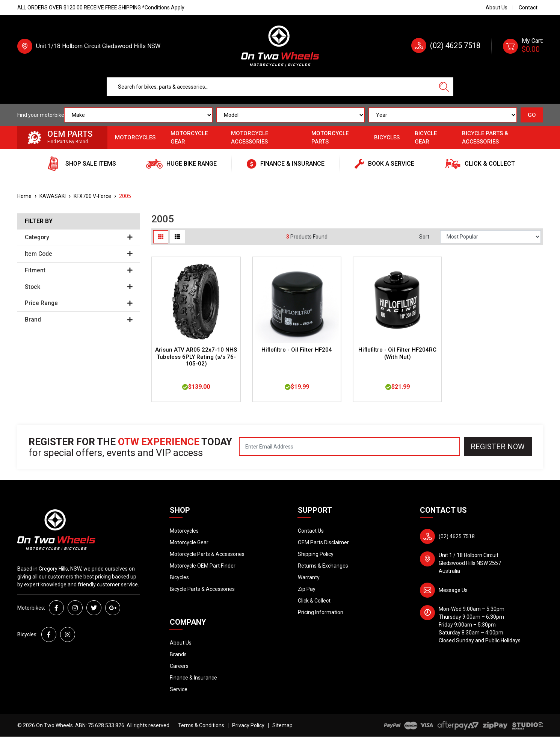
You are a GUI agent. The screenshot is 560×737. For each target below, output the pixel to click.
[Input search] (271, 87)
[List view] (177, 237)
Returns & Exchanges (323, 566)
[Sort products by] (491, 237)
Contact (528, 8)
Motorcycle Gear (189, 138)
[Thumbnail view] (161, 237)
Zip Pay (307, 589)
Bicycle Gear (426, 138)
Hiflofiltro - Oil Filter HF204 (297, 350)
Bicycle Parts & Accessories (485, 138)
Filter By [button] (39, 221)
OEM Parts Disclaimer (323, 542)
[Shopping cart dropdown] (523, 46)
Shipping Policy (316, 554)
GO (532, 115)
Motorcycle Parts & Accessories (207, 554)
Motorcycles (135, 137)
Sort (424, 237)
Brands (178, 654)
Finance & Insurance (193, 678)
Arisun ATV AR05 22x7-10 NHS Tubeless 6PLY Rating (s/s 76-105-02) (196, 357)
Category (79, 237)
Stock (79, 287)
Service (179, 689)
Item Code (79, 254)
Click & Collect (314, 601)
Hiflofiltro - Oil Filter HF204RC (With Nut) (397, 353)
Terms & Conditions (201, 725)
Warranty (309, 577)
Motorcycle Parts (330, 138)
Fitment (79, 270)
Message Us (453, 590)
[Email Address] (349, 447)
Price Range (79, 303)
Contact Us (311, 531)
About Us (497, 8)
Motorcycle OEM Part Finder (203, 566)
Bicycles (387, 137)
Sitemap (282, 725)
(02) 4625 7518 (455, 45)
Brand (79, 320)
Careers (179, 666)
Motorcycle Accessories (250, 138)
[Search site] (444, 87)
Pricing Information (321, 612)
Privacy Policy (248, 725)
